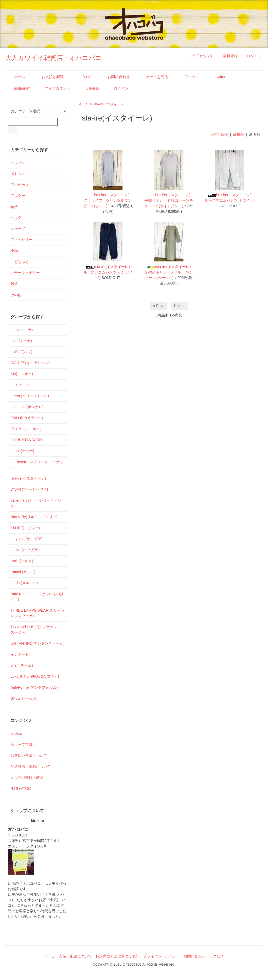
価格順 (238, 134)
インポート (20, 654)
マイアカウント (198, 56)
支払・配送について (75, 956)
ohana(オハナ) (22, 451)
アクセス (188, 77)
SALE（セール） (24, 698)
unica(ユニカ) (22, 330)
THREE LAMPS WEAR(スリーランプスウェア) (37, 613)
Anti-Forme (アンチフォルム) (34, 687)
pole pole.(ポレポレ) (27, 407)
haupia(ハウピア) (24, 550)
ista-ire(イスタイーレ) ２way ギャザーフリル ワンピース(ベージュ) (169, 272)
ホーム (16, 77)
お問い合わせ (115, 77)
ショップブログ (23, 744)
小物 (14, 251)
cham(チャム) (22, 665)
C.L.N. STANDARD (26, 440)
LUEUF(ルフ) (21, 352)
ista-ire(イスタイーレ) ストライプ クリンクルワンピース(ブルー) (108, 200)
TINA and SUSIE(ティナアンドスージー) (36, 630)
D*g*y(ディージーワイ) (29, 489)
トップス (18, 163)
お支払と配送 (49, 77)
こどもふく (20, 262)
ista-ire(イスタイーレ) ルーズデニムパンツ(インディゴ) (108, 272)
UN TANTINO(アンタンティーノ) (37, 643)
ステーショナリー (25, 273)
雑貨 (14, 284)
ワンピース (20, 185)
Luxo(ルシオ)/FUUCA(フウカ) (35, 676)
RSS (14, 789)
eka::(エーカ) (21, 341)
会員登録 (228, 56)
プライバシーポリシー (161, 956)
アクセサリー (21, 240)
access (16, 733)
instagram (18, 88)
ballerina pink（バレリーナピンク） (36, 503)
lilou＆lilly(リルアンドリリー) (34, 517)
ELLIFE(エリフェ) (25, 528)
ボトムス (18, 174)
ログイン (251, 56)
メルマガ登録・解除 (27, 778)
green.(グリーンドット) (30, 396)
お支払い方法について (29, 755)
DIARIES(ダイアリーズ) (30, 363)
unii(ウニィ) (20, 385)
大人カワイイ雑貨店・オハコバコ (54, 58)
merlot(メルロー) (24, 583)
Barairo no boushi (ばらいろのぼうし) (37, 597)
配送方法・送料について (31, 767)
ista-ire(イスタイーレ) (109, 104)
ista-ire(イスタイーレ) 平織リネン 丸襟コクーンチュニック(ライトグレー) (169, 200)
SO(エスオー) (22, 374)
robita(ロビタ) (22, 561)
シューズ (18, 229)
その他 (16, 295)
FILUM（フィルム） (27, 429)
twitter (217, 77)
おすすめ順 (219, 134)
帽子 (14, 207)
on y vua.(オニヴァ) (26, 539)
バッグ (16, 218)
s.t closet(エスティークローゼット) (37, 465)
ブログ (82, 77)
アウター (18, 196)
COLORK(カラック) (27, 418)
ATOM (26, 789)
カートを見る (153, 77)
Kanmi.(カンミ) (23, 572)
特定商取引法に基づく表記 (118, 956)
